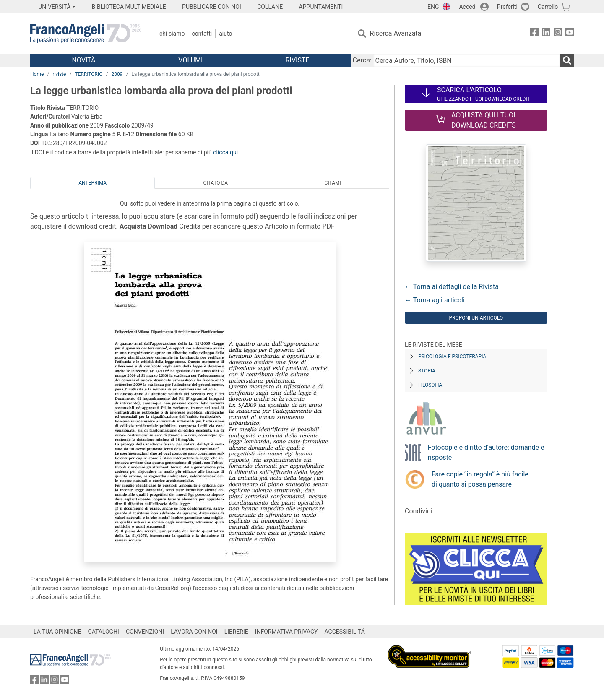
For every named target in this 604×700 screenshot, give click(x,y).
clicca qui (225, 152)
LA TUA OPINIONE (57, 632)
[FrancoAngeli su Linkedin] (546, 34)
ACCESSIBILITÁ (345, 632)
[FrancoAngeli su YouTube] (570, 34)
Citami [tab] (333, 183)
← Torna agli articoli (435, 300)
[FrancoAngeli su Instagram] (558, 34)
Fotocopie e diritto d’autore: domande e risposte (486, 452)
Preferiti (507, 7)
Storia (427, 371)
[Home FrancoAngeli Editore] (86, 34)
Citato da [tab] (216, 183)
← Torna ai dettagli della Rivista (452, 287)
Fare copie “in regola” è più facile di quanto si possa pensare (480, 479)
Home (37, 74)
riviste (59, 74)
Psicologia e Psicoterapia (452, 357)
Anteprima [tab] (92, 183)
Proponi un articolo (476, 318)
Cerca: (362, 60)
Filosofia (430, 385)
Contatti (202, 34)
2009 (117, 74)
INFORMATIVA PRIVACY (286, 632)
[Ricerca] (567, 60)
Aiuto (225, 34)
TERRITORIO (89, 74)
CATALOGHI (104, 632)
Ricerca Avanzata (396, 33)
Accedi (468, 7)
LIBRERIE (236, 632)
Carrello (548, 7)
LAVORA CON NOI (194, 632)
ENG (433, 7)
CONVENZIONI (145, 632)
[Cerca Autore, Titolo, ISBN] (467, 60)
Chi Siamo (172, 34)
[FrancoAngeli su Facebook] (534, 34)
